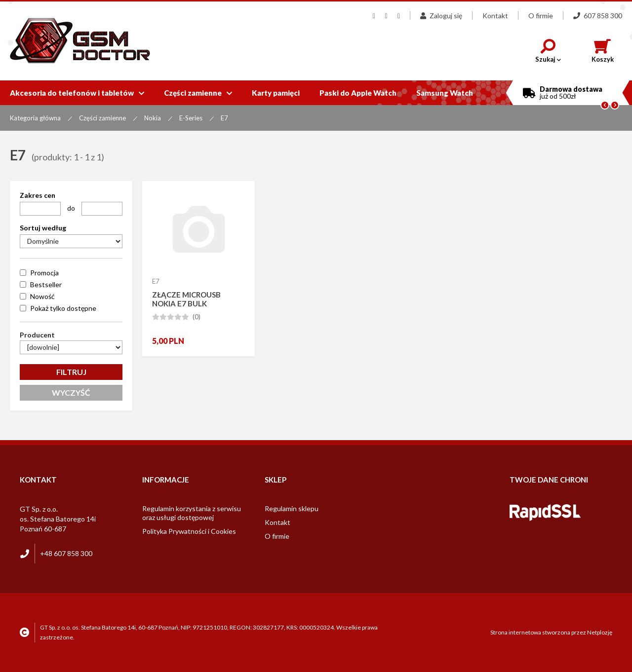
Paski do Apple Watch (358, 93)
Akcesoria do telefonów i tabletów (77, 93)
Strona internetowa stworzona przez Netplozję (551, 632)
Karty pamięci (276, 93)
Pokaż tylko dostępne (63, 308)
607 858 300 (598, 16)
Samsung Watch (445, 93)
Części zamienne (198, 93)
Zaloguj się (441, 16)
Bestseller (46, 284)
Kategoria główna (35, 118)
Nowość (42, 296)
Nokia (153, 118)
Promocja (44, 273)
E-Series (191, 118)
